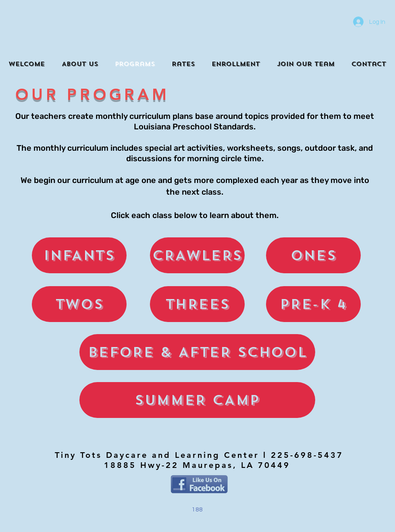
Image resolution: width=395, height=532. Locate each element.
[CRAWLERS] (197, 255)
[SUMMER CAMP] (197, 400)
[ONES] (313, 255)
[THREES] (197, 304)
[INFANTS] (79, 255)
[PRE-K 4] (313, 304)
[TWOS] (79, 304)
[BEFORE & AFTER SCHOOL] (197, 352)
